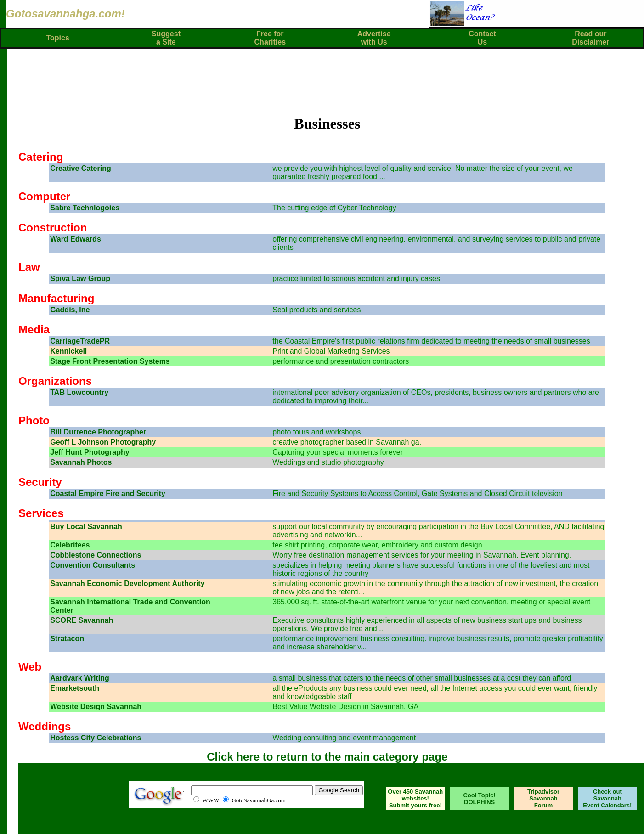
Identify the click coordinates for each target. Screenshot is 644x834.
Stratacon (67, 639)
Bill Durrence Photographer (98, 432)
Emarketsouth (75, 688)
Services (41, 513)
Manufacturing (56, 298)
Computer (44, 196)
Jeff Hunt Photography (90, 452)
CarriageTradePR (80, 341)
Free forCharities (270, 38)
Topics (57, 38)
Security (40, 482)
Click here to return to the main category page (327, 757)
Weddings (45, 726)
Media (34, 330)
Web (30, 667)
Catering (41, 157)
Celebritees (70, 545)
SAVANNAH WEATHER (65, 799)
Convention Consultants (93, 565)
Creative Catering (81, 168)
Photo (34, 420)
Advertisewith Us (374, 38)
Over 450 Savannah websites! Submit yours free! (415, 798)
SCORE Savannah (82, 620)
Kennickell (68, 351)
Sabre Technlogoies (85, 208)
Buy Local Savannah (86, 527)
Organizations (55, 381)
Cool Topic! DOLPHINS (479, 799)
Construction (53, 228)
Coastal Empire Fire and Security (108, 493)
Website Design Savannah (96, 707)
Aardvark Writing (80, 678)
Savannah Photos (81, 462)
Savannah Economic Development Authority (127, 583)
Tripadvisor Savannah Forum (543, 798)
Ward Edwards (76, 239)
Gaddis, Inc (70, 310)
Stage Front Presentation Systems (110, 361)
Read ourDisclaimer (590, 38)
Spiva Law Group (80, 279)
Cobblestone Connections (96, 555)
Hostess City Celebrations (96, 738)
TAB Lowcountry (79, 392)
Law (29, 267)
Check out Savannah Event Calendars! (607, 798)
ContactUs (482, 38)
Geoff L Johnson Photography (103, 442)
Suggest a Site (166, 38)
